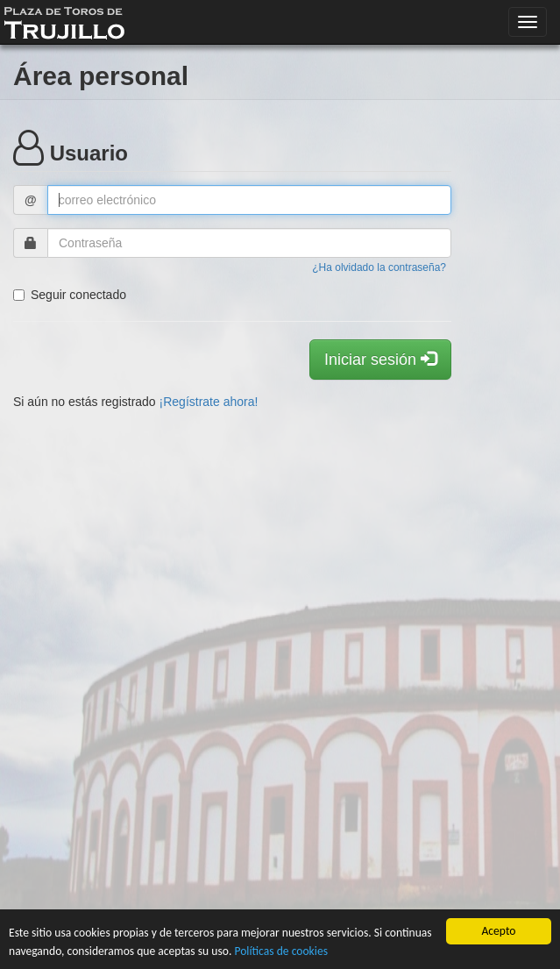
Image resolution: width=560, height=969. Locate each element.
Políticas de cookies (281, 951)
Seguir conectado (70, 295)
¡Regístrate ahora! (209, 402)
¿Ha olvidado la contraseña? (379, 267)
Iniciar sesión (380, 359)
